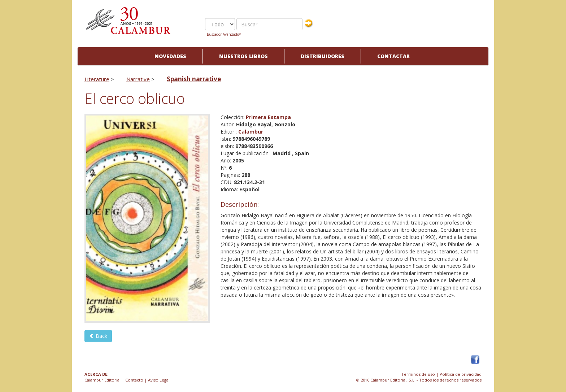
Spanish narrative (194, 79)
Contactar (393, 56)
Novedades (170, 56)
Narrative (138, 79)
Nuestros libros (243, 56)
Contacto (134, 380)
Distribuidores (323, 56)
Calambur (251, 132)
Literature (97, 79)
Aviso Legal (159, 380)
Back (98, 336)
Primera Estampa (268, 117)
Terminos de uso (418, 374)
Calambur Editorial (103, 380)
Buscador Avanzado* (224, 34)
